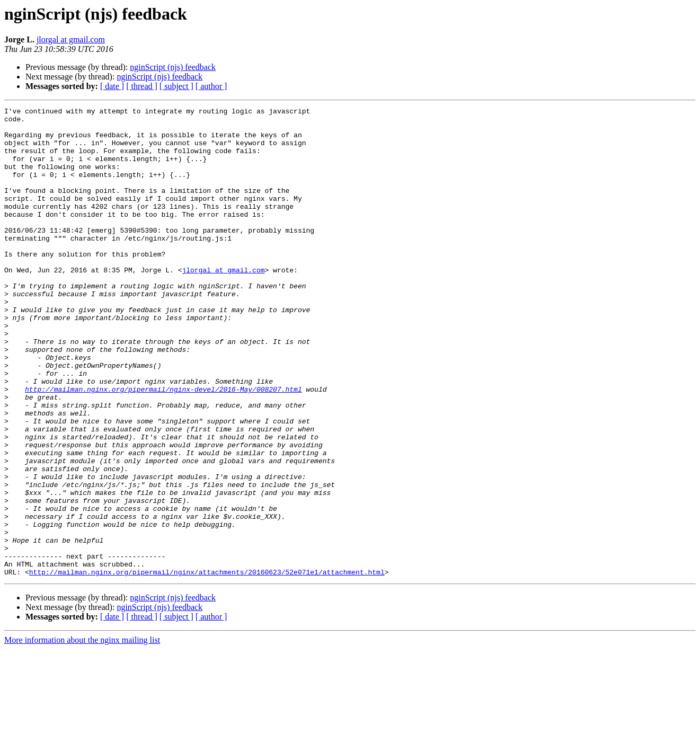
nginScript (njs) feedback (173, 67)
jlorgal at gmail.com (71, 39)
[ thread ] (142, 86)
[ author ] (211, 86)
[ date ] (112, 86)
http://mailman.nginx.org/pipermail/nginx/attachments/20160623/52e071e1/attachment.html (207, 666)
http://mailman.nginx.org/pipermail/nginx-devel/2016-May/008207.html (163, 446)
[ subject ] (176, 86)
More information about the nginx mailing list (82, 734)
